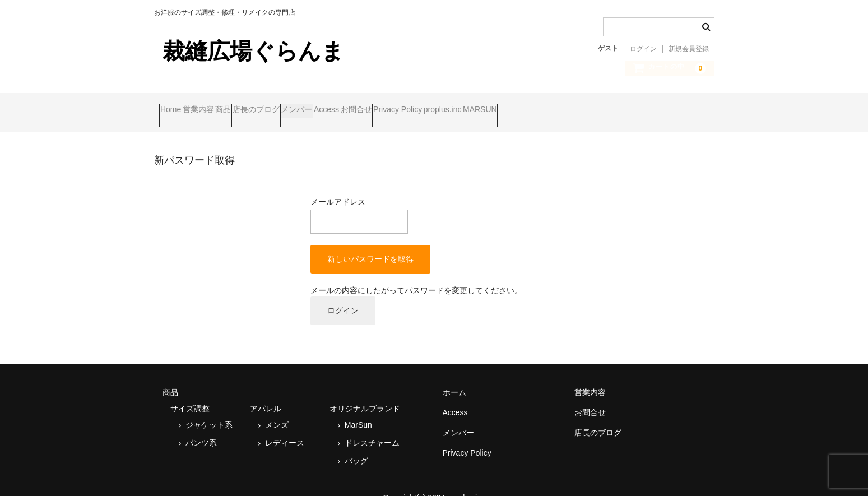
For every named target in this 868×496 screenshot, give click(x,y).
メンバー (388, 105)
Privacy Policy (554, 105)
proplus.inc (620, 105)
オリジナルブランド (365, 393)
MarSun (358, 409)
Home (176, 105)
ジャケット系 (209, 409)
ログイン (643, 49)
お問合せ (491, 105)
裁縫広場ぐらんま (253, 51)
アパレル (266, 393)
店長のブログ (326, 105)
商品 (272, 105)
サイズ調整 (190, 393)
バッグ (356, 445)
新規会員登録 (689, 49)
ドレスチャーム (372, 427)
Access (440, 105)
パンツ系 (201, 427)
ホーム (454, 377)
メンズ (277, 409)
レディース (285, 427)
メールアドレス (359, 200)
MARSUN (679, 105)
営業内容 (225, 105)
